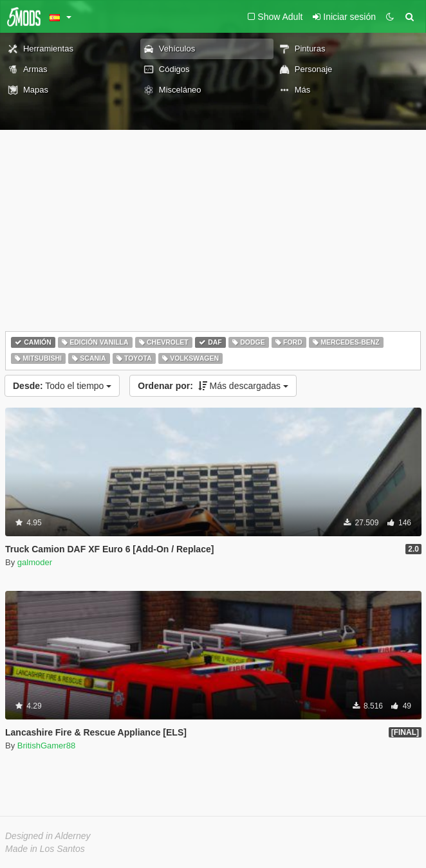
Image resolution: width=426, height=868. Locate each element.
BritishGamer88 (46, 746)
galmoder (35, 562)
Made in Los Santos (45, 849)
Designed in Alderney (48, 836)
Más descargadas (213, 386)
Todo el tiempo (62, 386)
